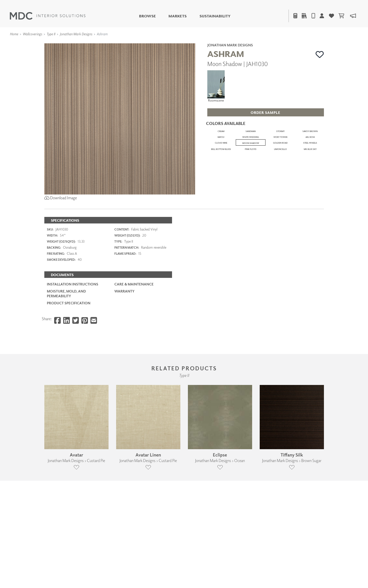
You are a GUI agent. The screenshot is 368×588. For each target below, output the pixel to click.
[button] (320, 54)
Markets (178, 16)
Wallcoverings (32, 34)
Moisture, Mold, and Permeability (66, 353)
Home (14, 34)
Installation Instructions (73, 343)
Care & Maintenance (134, 343)
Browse (147, 16)
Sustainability (215, 16)
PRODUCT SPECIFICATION (69, 362)
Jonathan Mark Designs (76, 34)
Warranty (124, 350)
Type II (51, 34)
